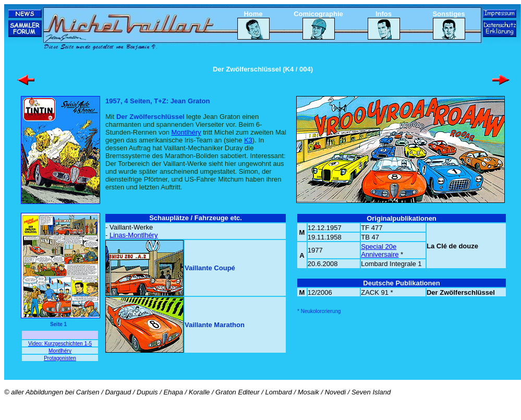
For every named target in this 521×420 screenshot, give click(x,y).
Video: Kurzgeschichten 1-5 (60, 344)
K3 (248, 140)
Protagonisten (60, 358)
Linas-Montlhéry (134, 235)
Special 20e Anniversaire (380, 250)
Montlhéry (186, 132)
